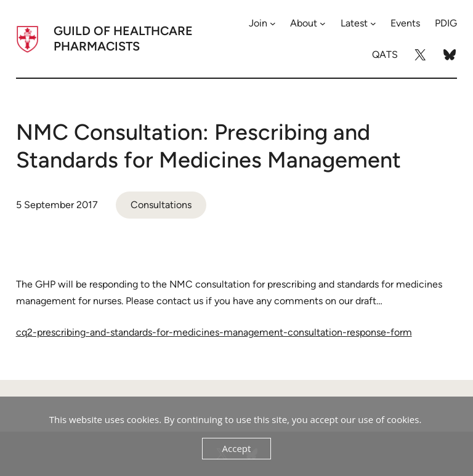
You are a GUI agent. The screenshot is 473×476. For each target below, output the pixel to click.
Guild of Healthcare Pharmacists (123, 38)
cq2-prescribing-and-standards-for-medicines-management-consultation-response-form (214, 332)
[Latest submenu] (373, 23)
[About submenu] (323, 23)
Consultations (161, 205)
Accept (237, 448)
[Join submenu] (273, 23)
